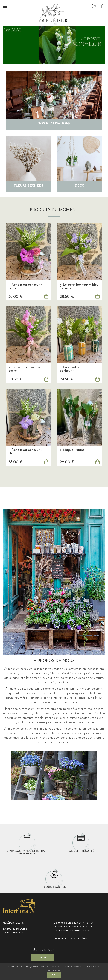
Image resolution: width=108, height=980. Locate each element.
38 (16, 304)
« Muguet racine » (74, 457)
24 (67, 387)
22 (67, 469)
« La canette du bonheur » (72, 377)
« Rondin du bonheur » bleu (26, 459)
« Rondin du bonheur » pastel (26, 294)
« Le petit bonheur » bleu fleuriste (79, 294)
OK (54, 975)
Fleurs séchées (28, 193)
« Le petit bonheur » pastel (24, 377)
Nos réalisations (54, 131)
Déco (80, 193)
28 (67, 304)
